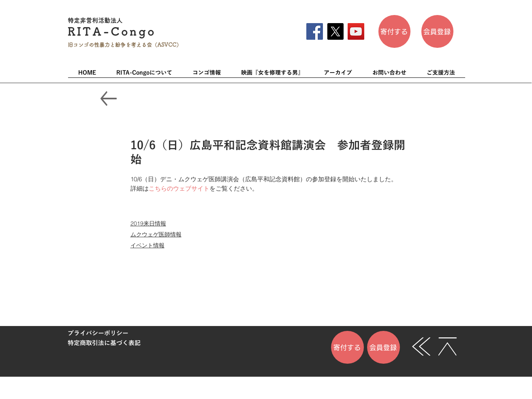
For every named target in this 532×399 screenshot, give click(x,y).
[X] (335, 31)
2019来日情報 (148, 223)
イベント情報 (147, 245)
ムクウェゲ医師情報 (156, 234)
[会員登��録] (437, 31)
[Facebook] (315, 31)
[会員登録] (384, 347)
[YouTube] (356, 31)
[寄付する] (394, 31)
